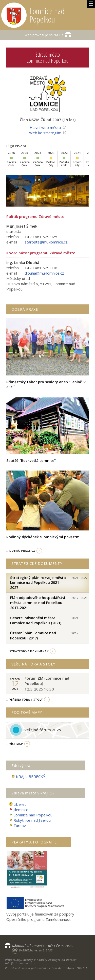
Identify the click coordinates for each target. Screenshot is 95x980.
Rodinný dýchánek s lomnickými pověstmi (43, 537)
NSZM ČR (48, 34)
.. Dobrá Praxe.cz (21, 551)
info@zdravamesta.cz (20, 963)
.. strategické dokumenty (27, 651)
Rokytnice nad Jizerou (30, 820)
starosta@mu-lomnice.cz (46, 242)
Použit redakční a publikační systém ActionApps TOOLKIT (46, 968)
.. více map (15, 744)
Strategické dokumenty (37, 563)
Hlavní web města (45, 127)
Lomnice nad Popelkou (31, 815)
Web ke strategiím (45, 133)
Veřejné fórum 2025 (43, 730)
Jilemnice (19, 810)
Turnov (17, 826)
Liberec (18, 804)
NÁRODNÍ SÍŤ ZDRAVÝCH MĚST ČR (36, 946)
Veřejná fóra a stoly (33, 664)
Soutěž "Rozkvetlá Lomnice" (31, 461)
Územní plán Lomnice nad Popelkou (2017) (33, 636)
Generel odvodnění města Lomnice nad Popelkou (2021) (36, 620)
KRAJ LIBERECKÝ (28, 777)
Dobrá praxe (25, 309)
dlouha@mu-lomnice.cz (44, 273)
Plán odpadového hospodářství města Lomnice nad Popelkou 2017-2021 (38, 603)
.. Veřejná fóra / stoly (25, 700)
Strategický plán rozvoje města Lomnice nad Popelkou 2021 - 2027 (38, 583)
